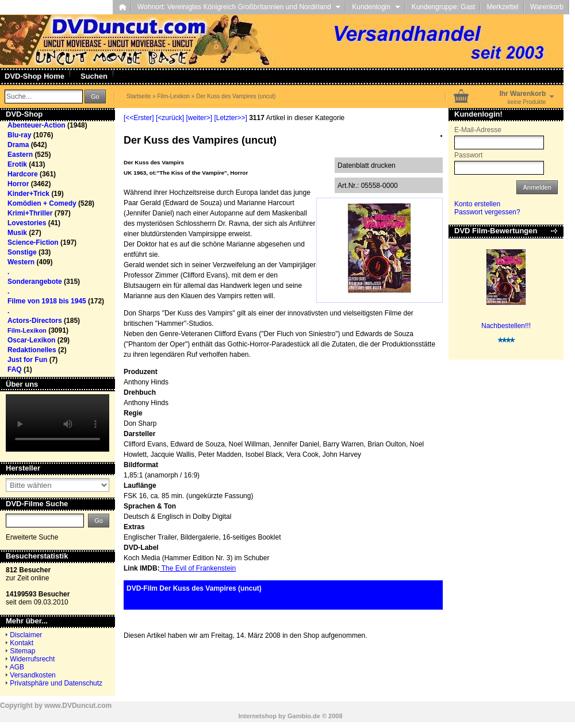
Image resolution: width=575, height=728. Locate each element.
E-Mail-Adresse (478, 130)
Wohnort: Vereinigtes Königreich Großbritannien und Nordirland (239, 7)
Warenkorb (547, 7)
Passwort (468, 155)
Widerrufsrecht (32, 659)
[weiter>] (199, 118)
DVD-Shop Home (34, 76)
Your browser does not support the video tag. (57, 423)
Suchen (94, 76)
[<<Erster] (139, 118)
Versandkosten (32, 675)
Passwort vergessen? (487, 212)
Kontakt (22, 643)
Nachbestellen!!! (506, 326)
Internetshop (257, 716)
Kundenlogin (376, 7)
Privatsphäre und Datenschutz (56, 683)
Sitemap (22, 651)
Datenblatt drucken (367, 165)
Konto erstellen (477, 204)
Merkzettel (502, 7)
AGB (17, 667)
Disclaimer (26, 635)
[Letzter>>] (230, 118)
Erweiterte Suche (32, 537)
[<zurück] (170, 118)
